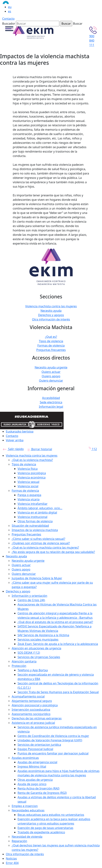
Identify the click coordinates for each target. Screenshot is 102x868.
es (10, 11)
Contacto (8, 19)
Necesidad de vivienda (27, 837)
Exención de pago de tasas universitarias (45, 828)
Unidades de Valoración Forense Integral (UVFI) (50, 740)
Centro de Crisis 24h (31, 600)
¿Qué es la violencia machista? (32, 460)
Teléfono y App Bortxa (33, 670)
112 (91, 449)
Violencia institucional (32, 517)
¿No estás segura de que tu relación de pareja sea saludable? (53, 552)
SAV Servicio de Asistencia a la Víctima (43, 635)
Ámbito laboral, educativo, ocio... (40, 508)
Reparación (19, 841)
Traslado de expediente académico (41, 832)
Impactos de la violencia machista (35, 530)
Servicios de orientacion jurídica (39, 745)
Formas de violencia (51, 345)
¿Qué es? (51, 337)
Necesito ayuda (51, 311)
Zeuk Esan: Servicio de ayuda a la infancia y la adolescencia (58, 644)
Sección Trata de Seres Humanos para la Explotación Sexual (58, 692)
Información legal (51, 407)
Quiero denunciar (51, 381)
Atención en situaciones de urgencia (36, 648)
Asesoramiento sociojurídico (31, 714)
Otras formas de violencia (35, 521)
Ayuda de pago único (32, 784)
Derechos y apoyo (18, 591)
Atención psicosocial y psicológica (35, 705)
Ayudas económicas (25, 758)
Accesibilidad (51, 398)
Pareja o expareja (29, 495)
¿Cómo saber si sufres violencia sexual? (38, 539)
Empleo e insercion (25, 806)
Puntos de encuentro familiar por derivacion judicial (53, 753)
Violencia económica (32, 477)
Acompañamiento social (28, 696)
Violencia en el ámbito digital (37, 512)
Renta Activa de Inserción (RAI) (38, 788)
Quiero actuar (51, 372)
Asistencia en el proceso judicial (33, 723)
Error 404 (12, 863)
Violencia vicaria (29, 499)
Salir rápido (13, 449)
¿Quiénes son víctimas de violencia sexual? (41, 543)
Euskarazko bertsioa (20, 431)
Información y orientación (29, 596)
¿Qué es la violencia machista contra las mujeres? (45, 548)
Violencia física (28, 469)
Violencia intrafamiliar (33, 504)
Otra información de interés (51, 319)
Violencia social (28, 486)
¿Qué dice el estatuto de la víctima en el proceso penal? (55, 622)
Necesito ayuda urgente (51, 367)
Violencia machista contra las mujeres (51, 306)
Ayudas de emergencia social (37, 762)
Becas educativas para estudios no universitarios (51, 815)
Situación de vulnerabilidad (30, 526)
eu (10, 7)
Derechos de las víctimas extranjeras (37, 718)
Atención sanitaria (24, 661)
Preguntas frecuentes (51, 350)
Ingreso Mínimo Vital (32, 767)
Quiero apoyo (51, 376)
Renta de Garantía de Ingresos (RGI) (42, 793)
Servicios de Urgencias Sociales (39, 657)
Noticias (11, 859)
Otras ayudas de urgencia (35, 780)
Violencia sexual (28, 482)
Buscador (9, 24)
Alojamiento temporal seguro (32, 701)
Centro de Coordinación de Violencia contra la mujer (53, 736)
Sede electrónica (51, 402)
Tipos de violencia (51, 341)
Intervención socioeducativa (31, 710)
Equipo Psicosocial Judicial (35, 749)
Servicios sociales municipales (38, 640)
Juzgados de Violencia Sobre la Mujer (37, 578)
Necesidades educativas (28, 810)
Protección (19, 666)
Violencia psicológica (32, 473)
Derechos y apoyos (51, 315)
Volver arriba (15, 440)
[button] (9, 28)
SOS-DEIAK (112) (29, 653)
